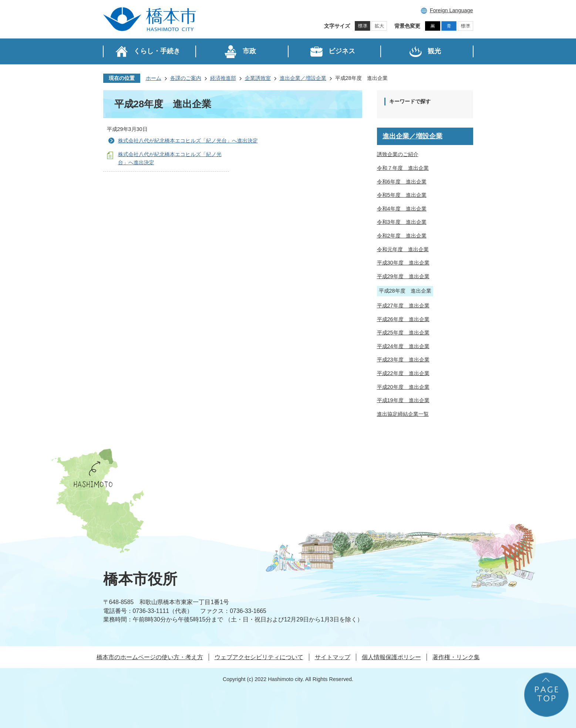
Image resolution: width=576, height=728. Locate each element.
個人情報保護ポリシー (391, 657)
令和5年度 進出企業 (402, 195)
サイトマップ (333, 657)
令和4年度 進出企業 (402, 209)
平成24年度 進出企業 (403, 346)
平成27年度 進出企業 (403, 306)
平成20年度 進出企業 (403, 387)
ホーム (154, 78)
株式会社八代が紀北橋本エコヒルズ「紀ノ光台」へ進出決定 (188, 141)
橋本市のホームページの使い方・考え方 (150, 657)
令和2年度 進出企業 (402, 236)
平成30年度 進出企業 (403, 263)
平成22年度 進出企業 (403, 373)
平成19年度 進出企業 (403, 400)
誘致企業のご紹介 (398, 154)
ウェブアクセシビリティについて (259, 657)
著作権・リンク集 (456, 657)
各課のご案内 (186, 78)
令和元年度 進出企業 (403, 249)
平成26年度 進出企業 (403, 319)
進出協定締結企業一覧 (403, 414)
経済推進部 (223, 78)
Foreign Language (452, 10)
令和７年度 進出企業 (403, 168)
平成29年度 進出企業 (403, 276)
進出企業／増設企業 (303, 78)
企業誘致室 (258, 78)
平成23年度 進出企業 (403, 360)
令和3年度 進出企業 (402, 222)
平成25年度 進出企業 (403, 333)
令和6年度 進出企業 (402, 182)
